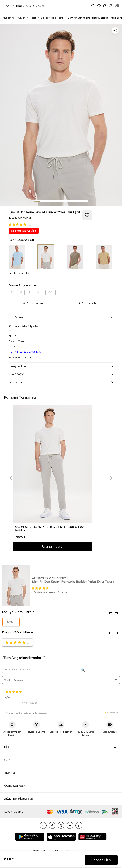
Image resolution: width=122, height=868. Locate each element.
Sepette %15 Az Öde (24, 231)
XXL (51, 292)
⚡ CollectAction (111, 713)
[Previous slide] (11, 478)
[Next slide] (111, 478)
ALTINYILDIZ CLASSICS (25, 352)
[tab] (37, 201)
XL (39, 292)
